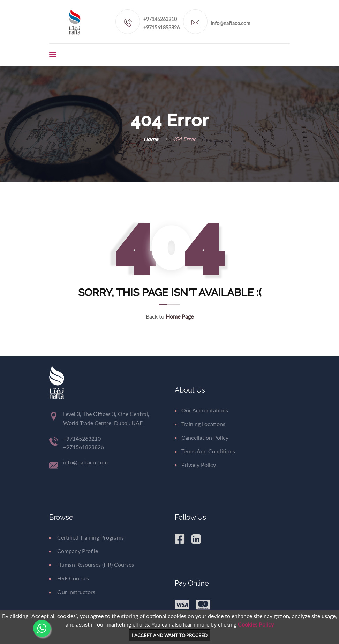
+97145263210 (160, 19)
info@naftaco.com (231, 23)
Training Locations (200, 424)
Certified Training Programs (86, 537)
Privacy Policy (195, 465)
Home (151, 139)
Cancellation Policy (202, 437)
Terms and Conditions (205, 451)
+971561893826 (161, 27)
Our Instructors (72, 592)
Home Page (180, 316)
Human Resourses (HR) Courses (92, 565)
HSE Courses (69, 578)
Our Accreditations (201, 410)
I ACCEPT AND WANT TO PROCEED (170, 635)
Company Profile (74, 551)
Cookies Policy (256, 624)
